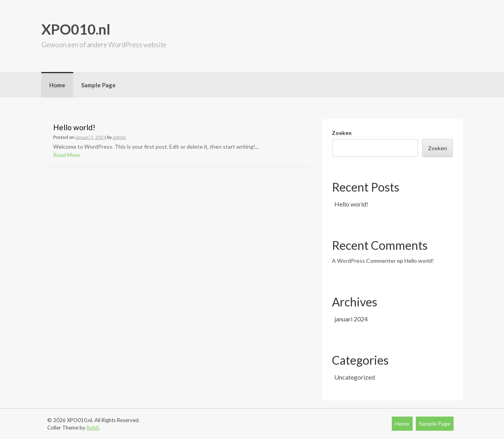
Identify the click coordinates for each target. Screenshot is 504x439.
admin (119, 137)
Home (57, 85)
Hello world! (74, 127)
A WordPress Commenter (364, 261)
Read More (67, 155)
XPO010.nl (76, 29)
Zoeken (342, 133)
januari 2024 (351, 319)
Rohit (93, 428)
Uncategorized (355, 377)
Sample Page (98, 85)
